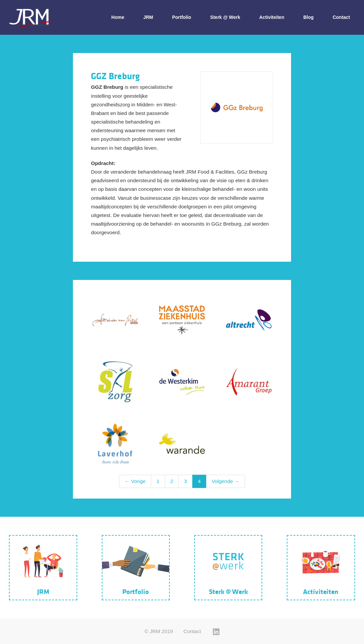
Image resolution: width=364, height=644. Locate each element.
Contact (341, 17)
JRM (148, 17)
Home (118, 17)
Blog (308, 17)
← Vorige (135, 481)
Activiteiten (272, 17)
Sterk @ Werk (225, 17)
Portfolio (182, 17)
